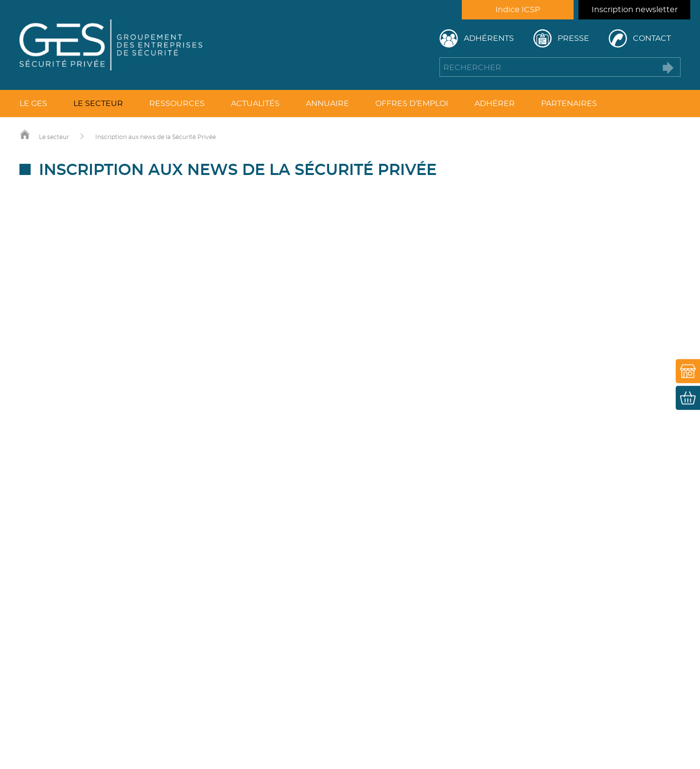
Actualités (255, 104)
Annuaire (327, 104)
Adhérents (489, 38)
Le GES (33, 104)
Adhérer (495, 104)
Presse (573, 38)
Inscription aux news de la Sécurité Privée (156, 137)
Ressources (177, 104)
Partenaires (569, 104)
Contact (652, 38)
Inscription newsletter (635, 10)
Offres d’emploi (412, 104)
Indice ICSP (518, 10)
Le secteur (98, 104)
